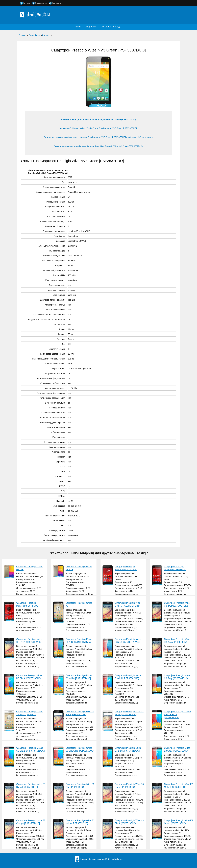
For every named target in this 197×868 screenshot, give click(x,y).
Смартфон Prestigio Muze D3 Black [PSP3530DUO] (29, 677)
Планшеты (105, 27)
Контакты (27, 3)
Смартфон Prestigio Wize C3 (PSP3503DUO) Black (128, 604)
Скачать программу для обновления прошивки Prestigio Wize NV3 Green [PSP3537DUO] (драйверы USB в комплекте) (98, 137)
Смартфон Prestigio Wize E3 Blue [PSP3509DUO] (80, 786)
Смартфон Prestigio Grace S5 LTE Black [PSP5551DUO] (177, 715)
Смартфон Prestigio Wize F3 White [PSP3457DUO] (129, 713)
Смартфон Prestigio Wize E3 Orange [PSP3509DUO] (31, 822)
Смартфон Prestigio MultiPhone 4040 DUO (126, 568)
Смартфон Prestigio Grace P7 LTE (30, 568)
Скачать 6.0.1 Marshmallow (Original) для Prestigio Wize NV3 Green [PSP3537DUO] (98, 128)
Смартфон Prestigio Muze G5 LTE (79, 568)
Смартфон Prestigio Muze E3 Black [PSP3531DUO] (128, 749)
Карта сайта (57, 3)
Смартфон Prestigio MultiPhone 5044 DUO (27, 604)
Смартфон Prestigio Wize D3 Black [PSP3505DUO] (177, 641)
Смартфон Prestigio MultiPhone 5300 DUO (175, 568)
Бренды (117, 27)
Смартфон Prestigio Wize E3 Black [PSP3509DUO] (31, 786)
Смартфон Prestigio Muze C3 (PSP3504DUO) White (128, 641)
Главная (78, 27)
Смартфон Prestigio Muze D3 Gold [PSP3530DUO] (128, 677)
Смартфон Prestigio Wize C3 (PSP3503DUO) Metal (29, 641)
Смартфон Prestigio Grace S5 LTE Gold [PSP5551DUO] (80, 749)
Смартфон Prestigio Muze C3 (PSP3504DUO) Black (79, 641)
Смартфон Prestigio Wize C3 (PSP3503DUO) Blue (177, 604)
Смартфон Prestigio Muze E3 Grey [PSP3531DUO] (177, 749)
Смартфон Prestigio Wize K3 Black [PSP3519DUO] (129, 822)
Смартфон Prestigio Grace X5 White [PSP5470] (30, 713)
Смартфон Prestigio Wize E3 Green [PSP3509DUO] (129, 786)
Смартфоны (91, 27)
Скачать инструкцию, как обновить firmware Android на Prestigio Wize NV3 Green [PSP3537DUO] (98, 146)
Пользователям (41, 3)
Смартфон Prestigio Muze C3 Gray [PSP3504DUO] (177, 677)
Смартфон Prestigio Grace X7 (79, 604)
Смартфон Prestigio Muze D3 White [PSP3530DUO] (79, 677)
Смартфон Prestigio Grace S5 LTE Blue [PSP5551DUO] (31, 749)
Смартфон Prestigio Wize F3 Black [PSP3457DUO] (80, 713)
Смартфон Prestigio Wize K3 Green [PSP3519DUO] (179, 822)
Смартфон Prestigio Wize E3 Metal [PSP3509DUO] (179, 786)
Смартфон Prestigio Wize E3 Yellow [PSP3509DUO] (80, 822)
